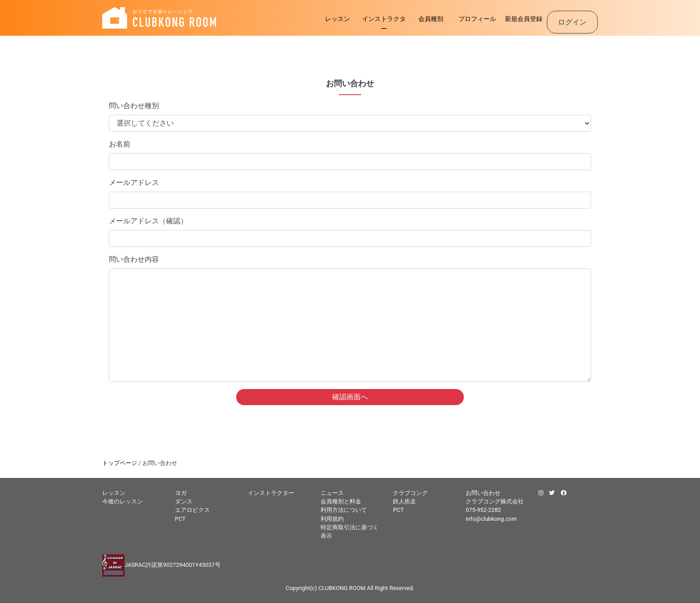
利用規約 (332, 519)
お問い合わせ (483, 493)
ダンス (184, 501)
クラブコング (410, 493)
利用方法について (344, 510)
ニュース (332, 493)
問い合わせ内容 (134, 259)
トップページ (120, 463)
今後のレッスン (123, 501)
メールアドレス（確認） (148, 221)
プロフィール (477, 19)
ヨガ (181, 493)
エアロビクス (192, 510)
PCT (180, 519)
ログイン (572, 22)
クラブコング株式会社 (495, 501)
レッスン (337, 19)
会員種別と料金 (341, 501)
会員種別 (431, 19)
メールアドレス (134, 182)
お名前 (120, 144)
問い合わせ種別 (134, 106)
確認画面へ (350, 397)
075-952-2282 (483, 510)
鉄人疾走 (404, 501)
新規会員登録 (524, 19)
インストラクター (384, 24)
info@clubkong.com (491, 519)
